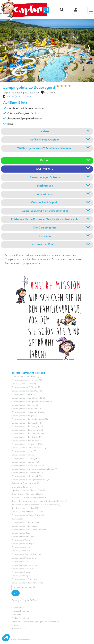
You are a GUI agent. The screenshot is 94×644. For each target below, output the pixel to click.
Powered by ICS (18, 629)
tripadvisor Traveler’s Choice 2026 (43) (28, 491)
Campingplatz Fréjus (21, 576)
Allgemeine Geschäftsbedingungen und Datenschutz (35, 622)
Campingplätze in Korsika (23, 455)
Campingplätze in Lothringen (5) (26, 459)
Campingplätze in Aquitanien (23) (26, 409)
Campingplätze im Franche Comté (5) (28, 398)
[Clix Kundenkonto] (76, 10)
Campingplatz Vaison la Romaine (26, 555)
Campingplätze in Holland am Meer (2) (29, 448)
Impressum (16, 615)
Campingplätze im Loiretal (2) (25, 405)
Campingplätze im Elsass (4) (24, 395)
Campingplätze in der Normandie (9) (28, 434)
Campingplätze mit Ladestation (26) (27, 473)
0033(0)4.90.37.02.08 (19, 97)
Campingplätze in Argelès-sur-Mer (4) (28, 412)
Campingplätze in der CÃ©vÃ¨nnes (27, 583)
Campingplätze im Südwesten (25, 526)
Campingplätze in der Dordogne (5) (27, 430)
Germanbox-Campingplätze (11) (25, 483)
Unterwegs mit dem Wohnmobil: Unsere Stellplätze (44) (36, 505)
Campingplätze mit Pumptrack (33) (27, 476)
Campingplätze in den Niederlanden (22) (30, 419)
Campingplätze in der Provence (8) (27, 441)
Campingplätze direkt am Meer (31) (27, 391)
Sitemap (15, 625)
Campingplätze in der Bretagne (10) (27, 427)
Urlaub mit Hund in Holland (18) (25, 508)
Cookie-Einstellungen (21, 618)
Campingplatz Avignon (21, 547)
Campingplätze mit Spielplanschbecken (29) (31, 480)
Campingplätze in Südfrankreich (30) (28, 466)
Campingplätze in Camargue (24, 579)
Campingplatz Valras (21, 540)
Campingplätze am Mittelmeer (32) (27, 380)
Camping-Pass (18, 608)
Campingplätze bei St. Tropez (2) (26, 387)
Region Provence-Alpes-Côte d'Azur (21, 93)
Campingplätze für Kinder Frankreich (28, 515)
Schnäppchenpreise (20, 611)
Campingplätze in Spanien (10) (25, 462)
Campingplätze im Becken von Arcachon (30, 530)
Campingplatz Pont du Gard (24, 558)
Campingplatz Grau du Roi (23, 537)
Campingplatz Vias (20, 562)
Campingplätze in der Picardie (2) (26, 437)
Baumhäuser (17, 519)
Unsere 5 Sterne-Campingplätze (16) (27, 494)
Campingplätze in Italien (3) (24, 451)
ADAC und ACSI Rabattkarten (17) (26, 377)
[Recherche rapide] (62, 10)
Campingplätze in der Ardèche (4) (26, 423)
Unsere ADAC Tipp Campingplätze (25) (29, 498)
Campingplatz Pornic (21, 551)
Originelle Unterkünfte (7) (23, 487)
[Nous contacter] (46, 10)
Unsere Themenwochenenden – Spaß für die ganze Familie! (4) (39, 501)
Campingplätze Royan (21, 533)
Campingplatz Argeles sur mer (25, 565)
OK (16, 593)
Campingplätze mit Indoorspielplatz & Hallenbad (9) (34, 469)
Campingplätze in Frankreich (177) (26, 444)
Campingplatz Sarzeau (21, 572)
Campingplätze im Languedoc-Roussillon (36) (32, 402)
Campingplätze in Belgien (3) (24, 416)
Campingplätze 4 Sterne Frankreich (27, 512)
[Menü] (91, 10)
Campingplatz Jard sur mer (23, 569)
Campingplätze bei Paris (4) (24, 384)
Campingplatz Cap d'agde (23, 544)
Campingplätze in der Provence (25, 523)
